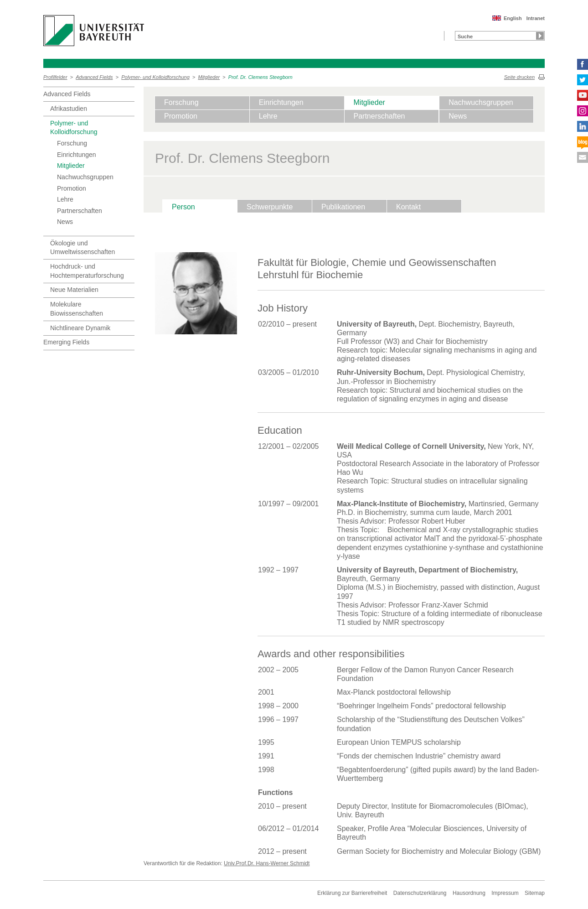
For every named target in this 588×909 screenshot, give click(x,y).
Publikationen (343, 207)
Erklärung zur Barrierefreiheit (352, 893)
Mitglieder (209, 77)
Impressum (505, 893)
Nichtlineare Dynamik (80, 328)
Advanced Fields (94, 77)
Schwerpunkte (270, 207)
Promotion (72, 188)
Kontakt (408, 207)
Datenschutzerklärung (420, 893)
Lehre (65, 199)
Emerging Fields (66, 342)
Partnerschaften (80, 211)
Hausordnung (469, 893)
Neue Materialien (74, 290)
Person (183, 207)
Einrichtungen (77, 155)
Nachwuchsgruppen (85, 177)
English (513, 18)
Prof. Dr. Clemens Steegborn (260, 77)
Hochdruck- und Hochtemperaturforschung (87, 271)
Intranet (536, 18)
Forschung (72, 143)
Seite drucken (519, 77)
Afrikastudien (69, 109)
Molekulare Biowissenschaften (77, 309)
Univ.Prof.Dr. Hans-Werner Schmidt (267, 863)
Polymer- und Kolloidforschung (155, 77)
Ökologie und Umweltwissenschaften (83, 248)
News (65, 222)
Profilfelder (55, 77)
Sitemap (535, 893)
